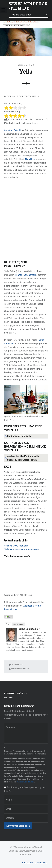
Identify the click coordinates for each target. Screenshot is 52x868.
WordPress (30, 851)
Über (8, 624)
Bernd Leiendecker (29, 629)
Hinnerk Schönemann (26, 275)
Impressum (28, 863)
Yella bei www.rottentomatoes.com (21, 549)
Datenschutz (41, 863)
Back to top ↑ (26, 855)
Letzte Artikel (18, 624)
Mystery (30, 65)
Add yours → (9, 698)
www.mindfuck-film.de (29, 847)
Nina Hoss (30, 159)
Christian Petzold (13, 130)
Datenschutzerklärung (25, 782)
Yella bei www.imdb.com (16, 546)
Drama (21, 65)
